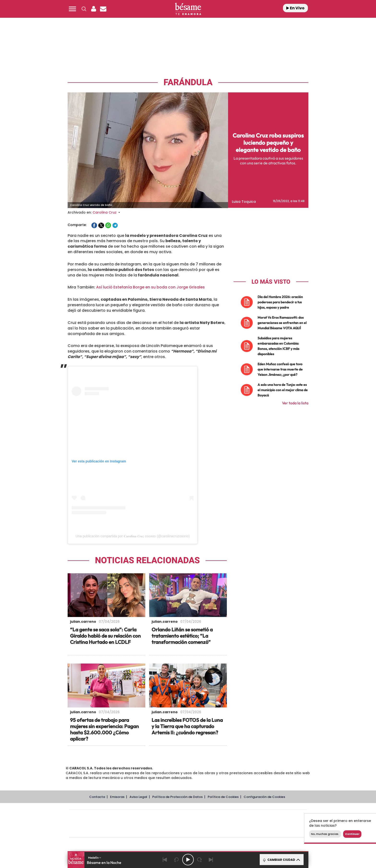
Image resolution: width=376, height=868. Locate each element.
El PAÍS (133, 816)
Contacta (97, 797)
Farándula (188, 82)
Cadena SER (225, 816)
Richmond (130, 831)
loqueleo (239, 831)
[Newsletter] (103, 9)
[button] (72, 9)
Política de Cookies (223, 797)
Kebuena (269, 823)
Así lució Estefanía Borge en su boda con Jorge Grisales (150, 287)
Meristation (262, 831)
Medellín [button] (95, 858)
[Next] (211, 860)
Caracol (273, 816)
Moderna (154, 831)
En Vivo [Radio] (295, 8)
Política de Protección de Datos (177, 797)
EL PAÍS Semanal (234, 823)
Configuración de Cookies (264, 797)
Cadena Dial (217, 823)
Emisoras (117, 797)
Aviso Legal (138, 797)
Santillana (179, 816)
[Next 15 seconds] (200, 860)
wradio (180, 823)
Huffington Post (140, 823)
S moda (218, 831)
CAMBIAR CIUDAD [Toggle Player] (281, 860)
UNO (166, 823)
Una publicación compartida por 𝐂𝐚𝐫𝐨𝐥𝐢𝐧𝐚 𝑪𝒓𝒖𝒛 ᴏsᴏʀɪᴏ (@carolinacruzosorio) (133, 536)
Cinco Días (198, 823)
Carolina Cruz (105, 212)
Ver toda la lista (295, 403)
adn (256, 816)
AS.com (240, 816)
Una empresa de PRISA (91, 820)
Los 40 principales (156, 816)
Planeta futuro (252, 823)
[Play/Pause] (188, 860)
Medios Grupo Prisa (91, 832)
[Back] (165, 860)
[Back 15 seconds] (176, 860)
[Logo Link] (188, 9)
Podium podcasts (177, 831)
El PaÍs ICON (198, 831)
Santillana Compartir (204, 816)
